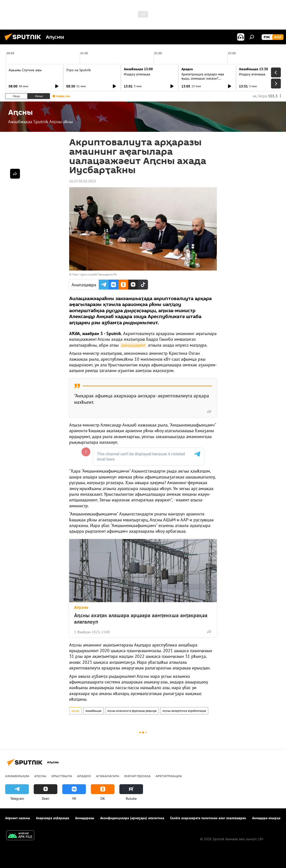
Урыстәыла (62, 776)
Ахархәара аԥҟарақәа (53, 818)
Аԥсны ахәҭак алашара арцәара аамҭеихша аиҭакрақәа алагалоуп (141, 618)
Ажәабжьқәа (93, 711)
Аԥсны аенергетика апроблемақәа (184, 711)
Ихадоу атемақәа (137, 74)
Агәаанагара (108, 776)
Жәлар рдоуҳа (137, 776)
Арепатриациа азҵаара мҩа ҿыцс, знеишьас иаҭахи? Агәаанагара (203, 78)
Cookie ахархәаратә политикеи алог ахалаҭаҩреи (208, 818)
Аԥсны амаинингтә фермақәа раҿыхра (132, 711)
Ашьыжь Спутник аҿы (25, 70)
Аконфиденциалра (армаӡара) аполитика (132, 818)
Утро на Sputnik (79, 70)
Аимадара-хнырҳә (266, 818)
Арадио (187, 69)
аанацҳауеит (133, 345)
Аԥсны (81, 607)
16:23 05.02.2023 (83, 181)
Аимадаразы (85, 818)
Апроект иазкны (18, 818)
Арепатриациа (169, 776)
